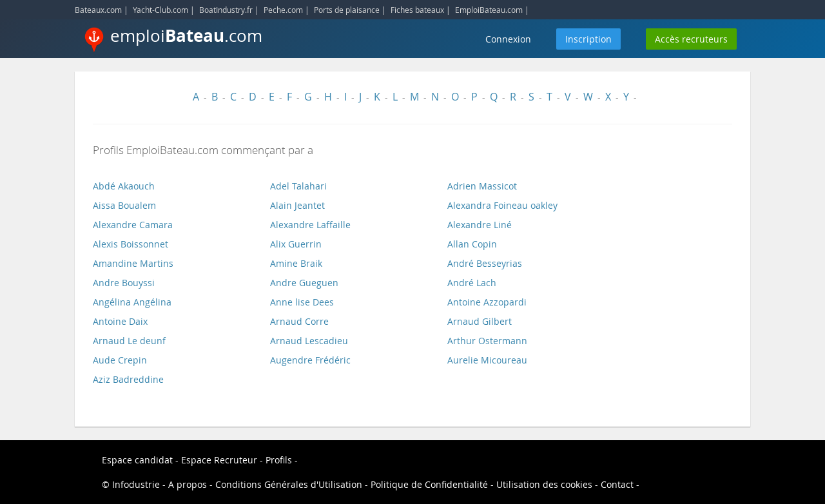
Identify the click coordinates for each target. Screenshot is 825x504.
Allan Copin (472, 244)
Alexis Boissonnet (131, 244)
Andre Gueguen (304, 283)
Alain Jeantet (297, 205)
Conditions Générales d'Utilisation (289, 484)
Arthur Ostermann (487, 341)
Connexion (508, 39)
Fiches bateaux (417, 10)
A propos (188, 484)
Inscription (588, 39)
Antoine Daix (120, 321)
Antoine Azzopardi (487, 302)
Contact (617, 484)
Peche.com (283, 10)
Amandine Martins (133, 263)
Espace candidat (137, 460)
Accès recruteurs (691, 39)
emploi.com (186, 35)
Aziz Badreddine (128, 379)
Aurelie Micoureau (487, 360)
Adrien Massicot (482, 186)
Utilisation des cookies (544, 484)
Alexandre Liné (480, 225)
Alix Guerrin (296, 244)
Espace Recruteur (219, 460)
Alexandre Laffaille (310, 225)
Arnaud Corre (299, 321)
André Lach (472, 283)
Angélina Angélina (132, 302)
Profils (279, 460)
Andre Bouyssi (124, 283)
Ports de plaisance (347, 10)
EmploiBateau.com (489, 10)
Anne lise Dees (302, 302)
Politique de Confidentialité (429, 484)
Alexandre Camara (133, 225)
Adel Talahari (298, 186)
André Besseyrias (485, 263)
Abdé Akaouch (124, 186)
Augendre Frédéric (310, 360)
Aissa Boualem (124, 205)
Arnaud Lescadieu (309, 341)
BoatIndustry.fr (226, 10)
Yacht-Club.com (160, 10)
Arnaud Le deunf (129, 341)
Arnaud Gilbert (480, 321)
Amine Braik (296, 263)
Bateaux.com (98, 10)
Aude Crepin (120, 360)
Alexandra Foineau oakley (502, 205)
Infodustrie (136, 484)
